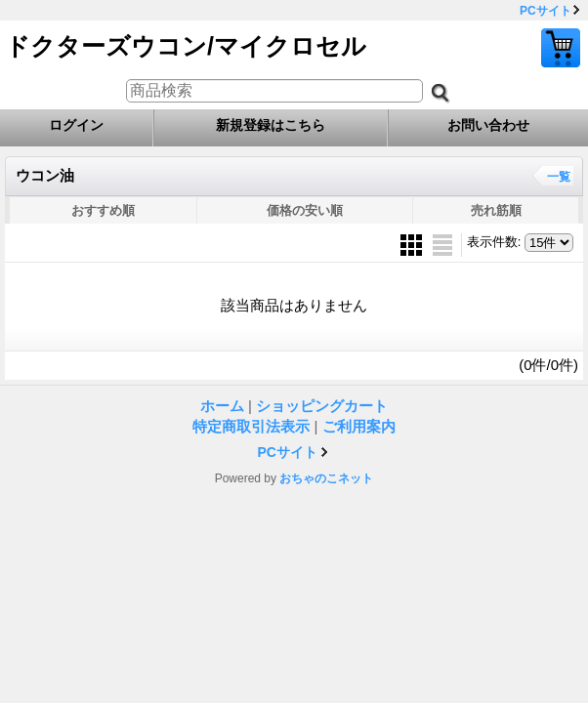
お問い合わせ (488, 125)
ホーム (222, 406)
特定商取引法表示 (251, 426)
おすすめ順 (103, 210)
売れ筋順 (496, 210)
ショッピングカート (561, 48)
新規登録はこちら (271, 125)
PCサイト (546, 11)
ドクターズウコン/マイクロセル (186, 46)
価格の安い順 (305, 210)
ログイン (76, 125)
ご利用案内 (359, 426)
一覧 (559, 177)
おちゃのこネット (326, 478)
